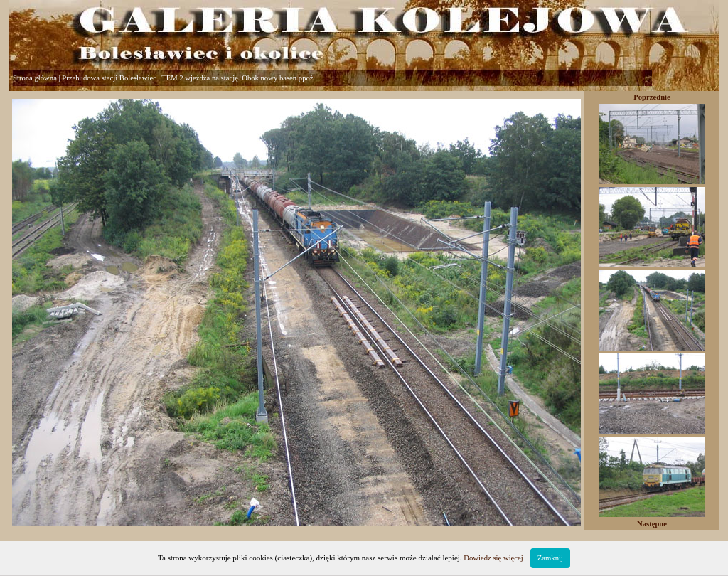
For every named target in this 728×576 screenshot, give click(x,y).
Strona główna (35, 78)
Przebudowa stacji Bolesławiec (109, 78)
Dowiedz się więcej (493, 558)
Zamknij (550, 558)
